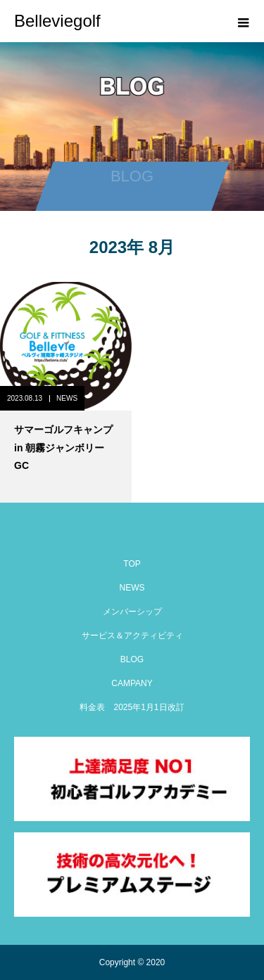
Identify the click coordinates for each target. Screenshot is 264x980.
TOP (132, 564)
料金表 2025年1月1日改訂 (132, 707)
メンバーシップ (132, 612)
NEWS (67, 398)
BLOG (132, 659)
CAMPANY (132, 683)
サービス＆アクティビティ (132, 636)
